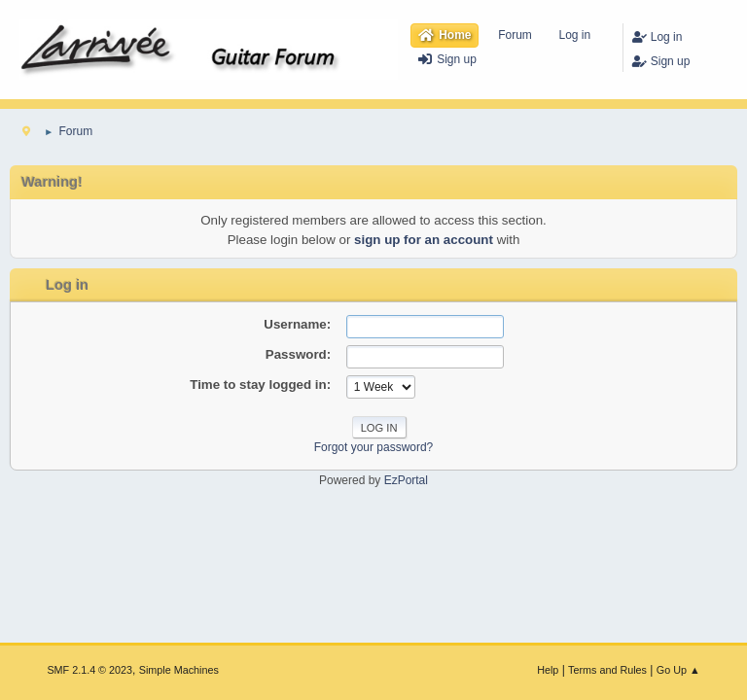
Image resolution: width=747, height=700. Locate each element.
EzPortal (406, 480)
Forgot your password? (374, 447)
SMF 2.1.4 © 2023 (89, 670)
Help (548, 670)
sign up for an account (424, 240)
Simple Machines (179, 670)
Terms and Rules (607, 670)
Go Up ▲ (678, 670)
